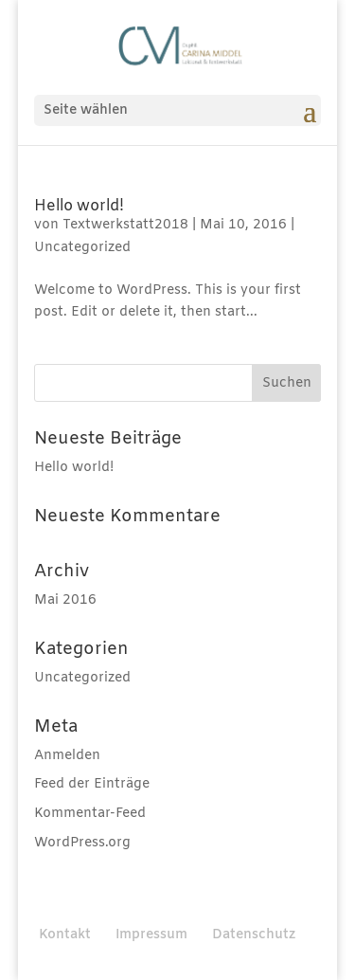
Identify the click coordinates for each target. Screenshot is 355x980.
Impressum (151, 935)
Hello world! (79, 206)
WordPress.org (82, 843)
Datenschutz (254, 935)
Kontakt (65, 935)
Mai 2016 (65, 600)
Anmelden (67, 756)
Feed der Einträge (92, 784)
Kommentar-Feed (90, 814)
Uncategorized (82, 248)
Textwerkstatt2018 (125, 225)
